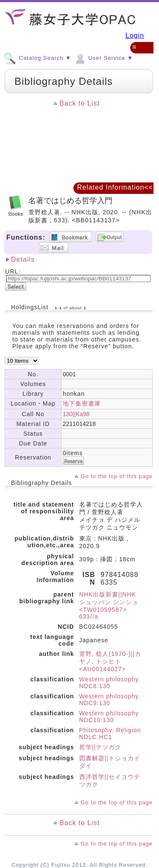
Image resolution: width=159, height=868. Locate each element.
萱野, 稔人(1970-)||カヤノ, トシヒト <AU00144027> (110, 661)
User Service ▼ (103, 58)
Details (23, 259)
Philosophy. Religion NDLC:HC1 (110, 734)
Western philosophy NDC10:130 (109, 717)
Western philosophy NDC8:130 (109, 683)
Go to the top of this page (117, 476)
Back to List (79, 103)
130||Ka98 (76, 414)
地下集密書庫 (82, 403)
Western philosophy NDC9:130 (109, 700)
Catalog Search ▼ (37, 58)
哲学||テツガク (100, 747)
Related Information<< (115, 187)
